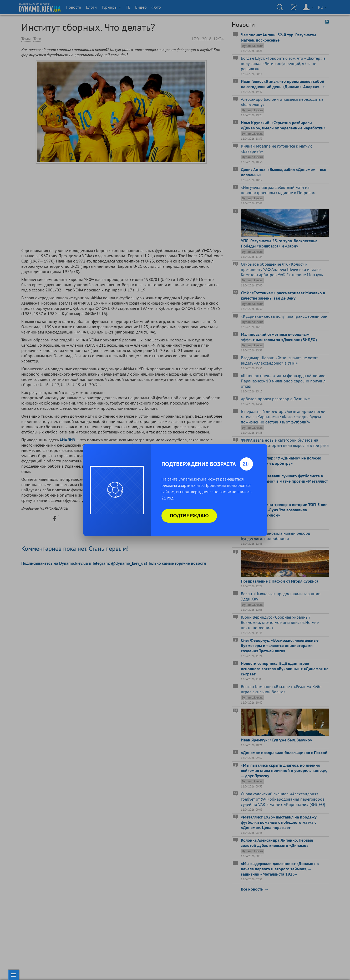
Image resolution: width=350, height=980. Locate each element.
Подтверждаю (189, 516)
